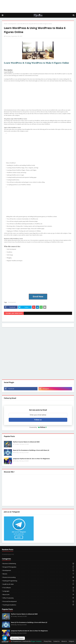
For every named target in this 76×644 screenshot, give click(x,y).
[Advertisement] (38, 6)
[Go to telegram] (5, 638)
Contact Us (56, 641)
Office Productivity (38, 598)
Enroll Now (38, 297)
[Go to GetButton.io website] (5, 642)
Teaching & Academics (38, 605)
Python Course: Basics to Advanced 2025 (26, 442)
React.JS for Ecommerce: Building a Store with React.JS (31, 450)
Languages (38, 591)
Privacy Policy (48, 641)
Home (6, 24)
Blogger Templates (36, 641)
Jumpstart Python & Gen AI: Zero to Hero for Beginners (31, 459)
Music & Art (38, 594)
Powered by (38, 427)
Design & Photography (38, 567)
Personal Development (38, 601)
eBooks (38, 574)
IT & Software (38, 588)
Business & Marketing (38, 563)
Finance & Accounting (38, 577)
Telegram (71, 641)
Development (12, 24)
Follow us (38, 420)
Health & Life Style (38, 584)
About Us (64, 641)
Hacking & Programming (38, 581)
